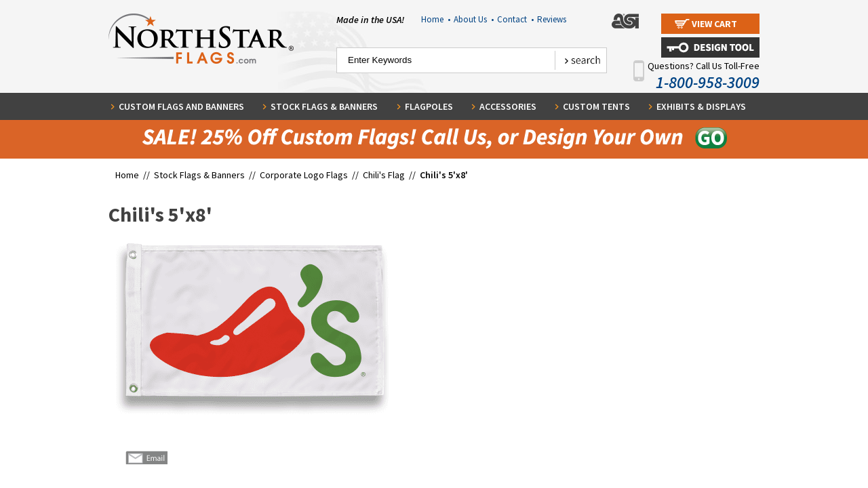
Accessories (508, 106)
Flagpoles (429, 106)
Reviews (552, 19)
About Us (474, 19)
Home (436, 19)
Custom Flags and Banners (181, 106)
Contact (515, 19)
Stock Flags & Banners (324, 106)
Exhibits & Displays (701, 106)
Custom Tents (596, 106)
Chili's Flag (384, 175)
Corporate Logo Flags (304, 175)
